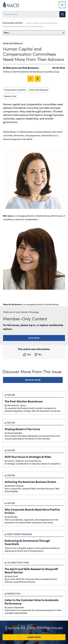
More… (34, 33)
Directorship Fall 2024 (12, 23)
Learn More (34, 637)
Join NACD (34, 338)
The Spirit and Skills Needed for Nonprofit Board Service (31, 570)
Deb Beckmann (31, 68)
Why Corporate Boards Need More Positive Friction (32, 511)
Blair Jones (12, 68)
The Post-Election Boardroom (24, 401)
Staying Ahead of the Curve (22, 429)
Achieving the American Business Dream (30, 482)
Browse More (33, 380)
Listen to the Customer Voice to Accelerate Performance (31, 601)
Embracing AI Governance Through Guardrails (27, 542)
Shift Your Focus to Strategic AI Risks (29, 457)
